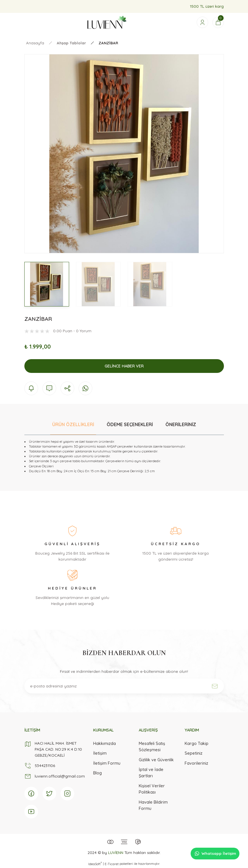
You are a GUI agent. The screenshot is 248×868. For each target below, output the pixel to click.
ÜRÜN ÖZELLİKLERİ (73, 424)
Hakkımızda (105, 744)
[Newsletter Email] (124, 686)
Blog (97, 773)
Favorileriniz (196, 763)
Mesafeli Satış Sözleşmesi (152, 747)
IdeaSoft (95, 864)
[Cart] (218, 22)
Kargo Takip (197, 744)
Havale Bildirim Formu (153, 805)
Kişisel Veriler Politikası (152, 789)
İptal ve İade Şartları (151, 773)
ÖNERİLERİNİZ (181, 424)
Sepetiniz (194, 753)
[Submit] (215, 686)
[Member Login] (202, 22)
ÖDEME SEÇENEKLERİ (130, 424)
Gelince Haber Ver (124, 366)
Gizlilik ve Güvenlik (156, 760)
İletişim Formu (107, 763)
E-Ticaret (112, 864)
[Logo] (107, 22)
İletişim (100, 753)
